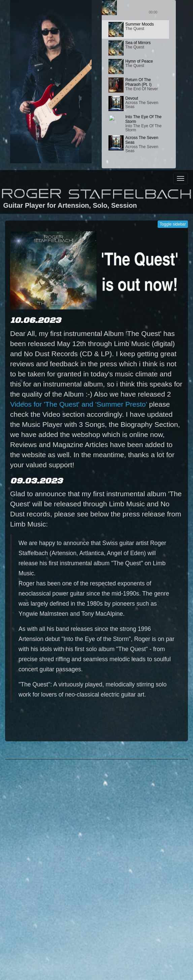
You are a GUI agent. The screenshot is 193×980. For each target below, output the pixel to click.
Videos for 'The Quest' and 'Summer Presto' (79, 404)
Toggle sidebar (173, 224)
